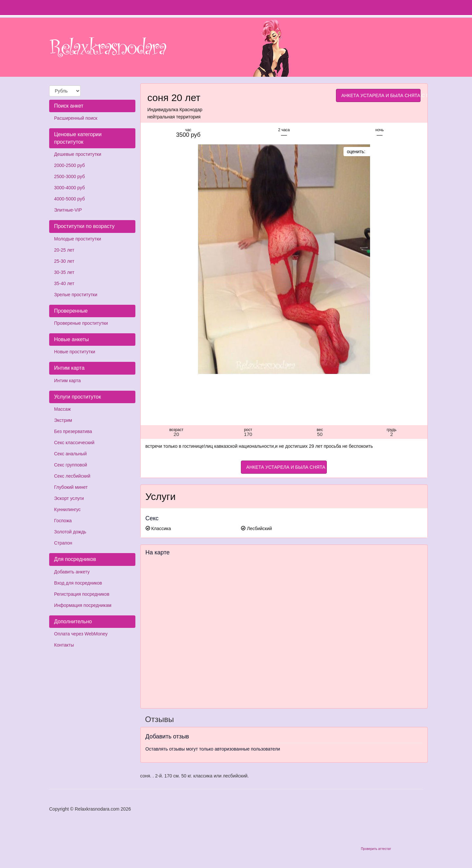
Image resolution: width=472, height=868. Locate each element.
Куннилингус (67, 509)
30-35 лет (64, 272)
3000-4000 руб (69, 188)
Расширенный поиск (76, 118)
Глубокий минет (71, 487)
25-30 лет (64, 261)
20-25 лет (64, 250)
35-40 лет (64, 283)
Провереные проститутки (81, 323)
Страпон (63, 543)
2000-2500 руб (69, 165)
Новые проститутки (75, 352)
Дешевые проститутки (78, 154)
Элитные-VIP (68, 210)
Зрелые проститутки (76, 295)
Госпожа (63, 521)
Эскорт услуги (69, 498)
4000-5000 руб (69, 199)
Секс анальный (70, 454)
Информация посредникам (83, 605)
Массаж (62, 409)
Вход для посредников (78, 583)
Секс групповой (71, 465)
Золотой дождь (70, 532)
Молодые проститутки (78, 239)
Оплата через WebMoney (81, 634)
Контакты (64, 645)
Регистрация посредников (82, 594)
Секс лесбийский (72, 476)
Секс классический (74, 443)
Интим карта (67, 381)
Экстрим (63, 420)
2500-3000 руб (69, 176)
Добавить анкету (72, 572)
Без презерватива (73, 431)
